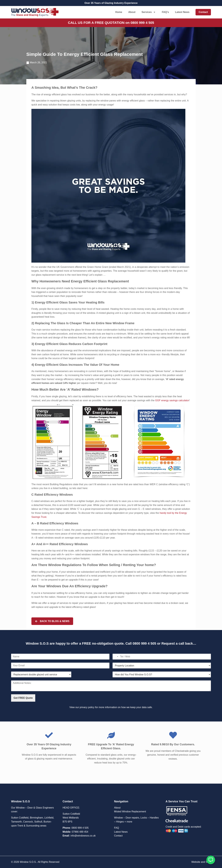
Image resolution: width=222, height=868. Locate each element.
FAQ (117, 828)
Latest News (182, 12)
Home (119, 12)
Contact (203, 12)
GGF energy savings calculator (172, 400)
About (132, 12)
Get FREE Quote (23, 698)
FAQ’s (165, 12)
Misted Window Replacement (130, 812)
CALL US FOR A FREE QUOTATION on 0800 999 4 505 (111, 23)
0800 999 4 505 (144, 643)
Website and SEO (201, 862)
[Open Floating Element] (211, 860)
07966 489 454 (80, 832)
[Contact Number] (162, 657)
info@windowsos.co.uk (83, 836)
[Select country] (116, 657)
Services (149, 12)
